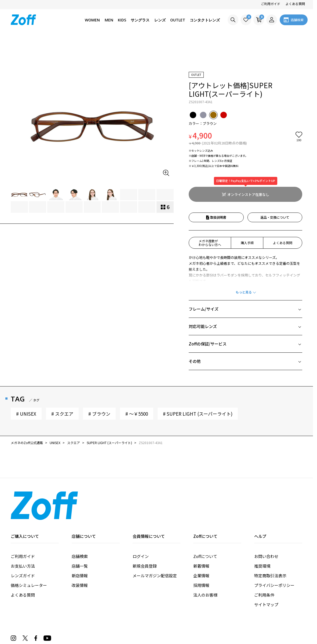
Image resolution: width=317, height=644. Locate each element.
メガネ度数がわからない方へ (210, 212)
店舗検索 (80, 526)
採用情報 (201, 555)
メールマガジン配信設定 (155, 545)
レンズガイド (23, 545)
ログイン (141, 526)
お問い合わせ (266, 526)
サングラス (140, 20)
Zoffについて (205, 526)
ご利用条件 (264, 564)
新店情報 (80, 545)
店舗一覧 (80, 535)
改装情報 (80, 555)
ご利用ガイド (271, 4)
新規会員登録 (145, 535)
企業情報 (201, 545)
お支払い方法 (23, 535)
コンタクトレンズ (205, 20)
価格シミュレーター (29, 555)
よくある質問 (295, 4)
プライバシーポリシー (274, 555)
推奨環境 (262, 535)
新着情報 (201, 535)
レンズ (160, 20)
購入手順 (247, 212)
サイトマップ (266, 574)
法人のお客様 (205, 564)
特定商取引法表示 (270, 545)
